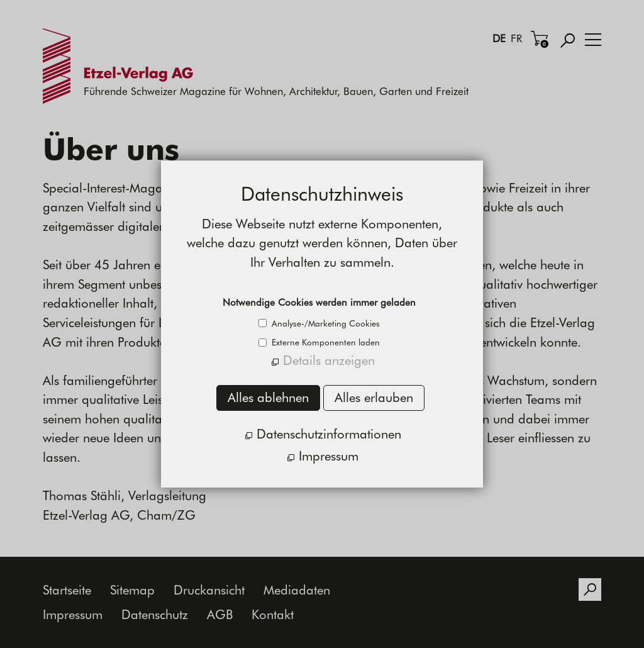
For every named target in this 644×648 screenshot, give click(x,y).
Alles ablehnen (268, 397)
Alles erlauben (374, 397)
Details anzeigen (329, 360)
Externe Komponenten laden (325, 342)
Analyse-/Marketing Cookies (325, 323)
